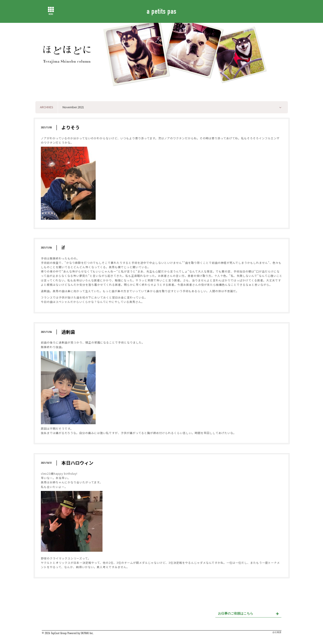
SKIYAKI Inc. (87, 633)
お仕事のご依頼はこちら (248, 614)
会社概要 (277, 632)
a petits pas (161, 11)
